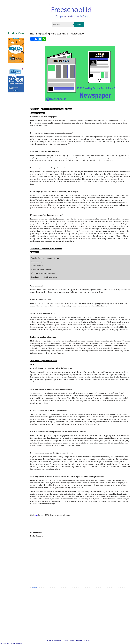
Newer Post (34, 587)
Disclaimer (79, 640)
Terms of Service (69, 640)
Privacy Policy (59, 640)
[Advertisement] (68, 619)
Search (79, 25)
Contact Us (87, 640)
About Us (50, 640)
